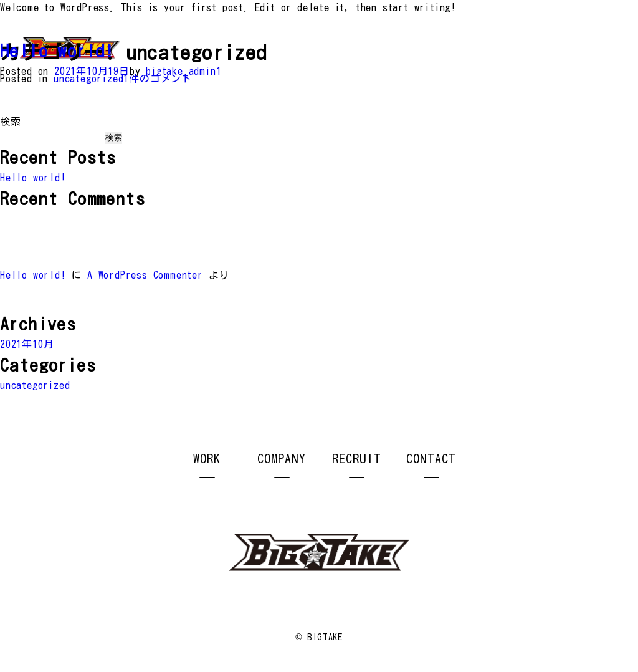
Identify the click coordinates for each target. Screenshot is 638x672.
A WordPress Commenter (145, 275)
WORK (207, 458)
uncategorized (88, 79)
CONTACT (431, 458)
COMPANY (282, 458)
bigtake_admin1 (183, 71)
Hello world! (57, 50)
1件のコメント (158, 79)
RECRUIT (357, 458)
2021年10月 (27, 344)
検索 (11, 122)
